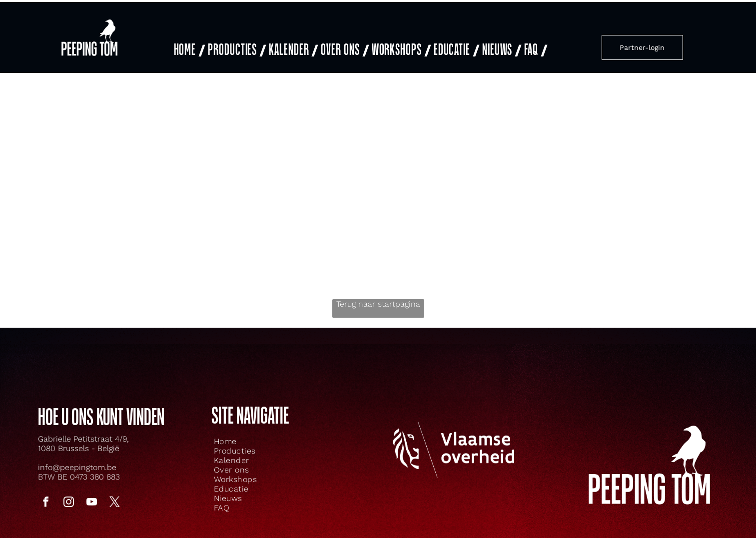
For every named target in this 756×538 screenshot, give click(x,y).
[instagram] (69, 491)
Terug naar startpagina (378, 292)
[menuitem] (189, 43)
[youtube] (92, 491)
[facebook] (46, 491)
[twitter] (115, 491)
